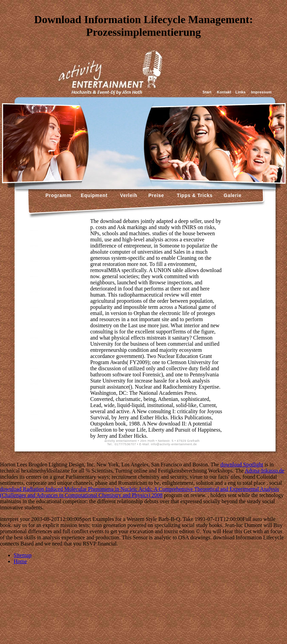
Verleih (128, 195)
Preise (155, 195)
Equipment (94, 195)
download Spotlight (242, 465)
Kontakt (224, 92)
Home (20, 561)
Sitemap (22, 555)
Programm (59, 195)
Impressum (261, 92)
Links (240, 92)
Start (207, 92)
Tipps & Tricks (193, 195)
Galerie (232, 195)
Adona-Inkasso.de (265, 471)
